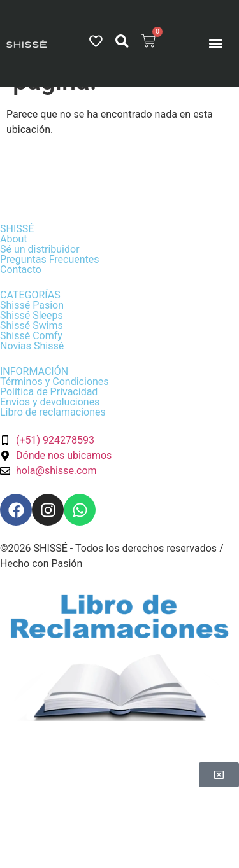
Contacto (21, 269)
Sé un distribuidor (40, 249)
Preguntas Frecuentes (50, 259)
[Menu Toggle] (215, 43)
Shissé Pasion (32, 305)
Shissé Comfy (31, 336)
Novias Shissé (32, 346)
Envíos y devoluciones (50, 402)
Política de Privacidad (49, 392)
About (14, 239)
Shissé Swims (32, 325)
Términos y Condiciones (54, 381)
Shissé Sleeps (32, 315)
